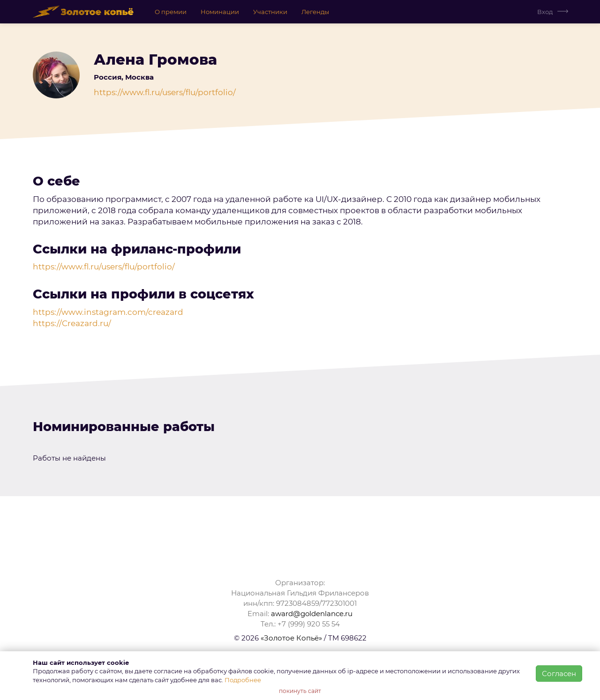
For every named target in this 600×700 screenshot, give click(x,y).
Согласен (559, 674)
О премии (171, 12)
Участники (270, 12)
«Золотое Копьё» (291, 638)
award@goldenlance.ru (312, 614)
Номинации (220, 12)
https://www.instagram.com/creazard (108, 312)
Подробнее (243, 680)
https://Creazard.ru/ (72, 323)
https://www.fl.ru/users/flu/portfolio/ (165, 92)
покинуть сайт (300, 691)
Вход (545, 12)
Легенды (315, 12)
